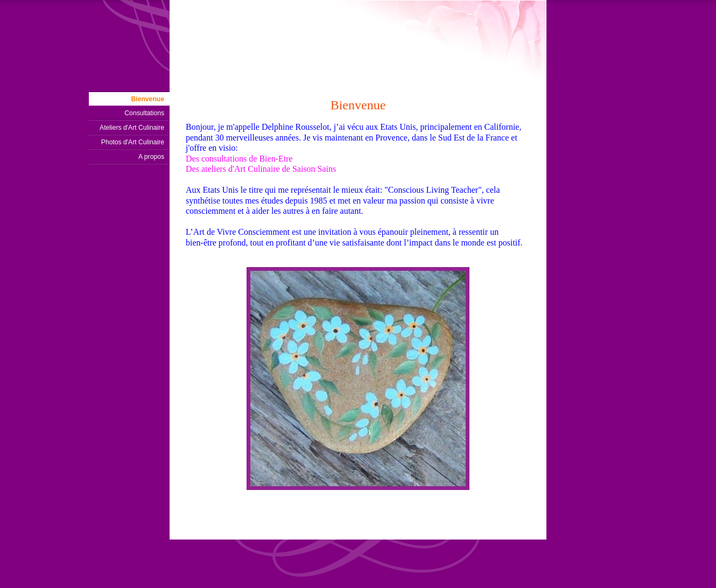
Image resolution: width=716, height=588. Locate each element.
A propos (151, 157)
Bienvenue (148, 99)
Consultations (144, 113)
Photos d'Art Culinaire (133, 142)
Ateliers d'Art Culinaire (132, 128)
